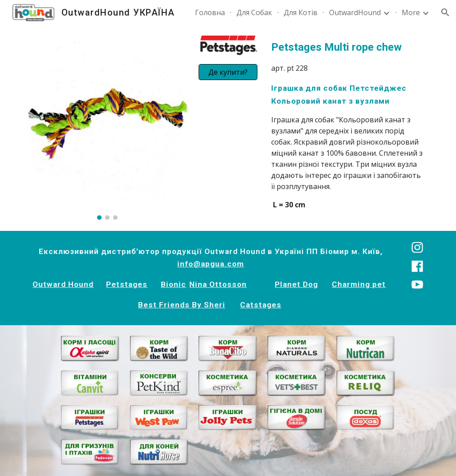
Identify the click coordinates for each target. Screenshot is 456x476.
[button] (445, 12)
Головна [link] (210, 12)
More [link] (411, 12)
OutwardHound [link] (355, 12)
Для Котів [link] (301, 12)
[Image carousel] (108, 128)
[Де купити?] (228, 72)
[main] (348, 125)
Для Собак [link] (254, 12)
